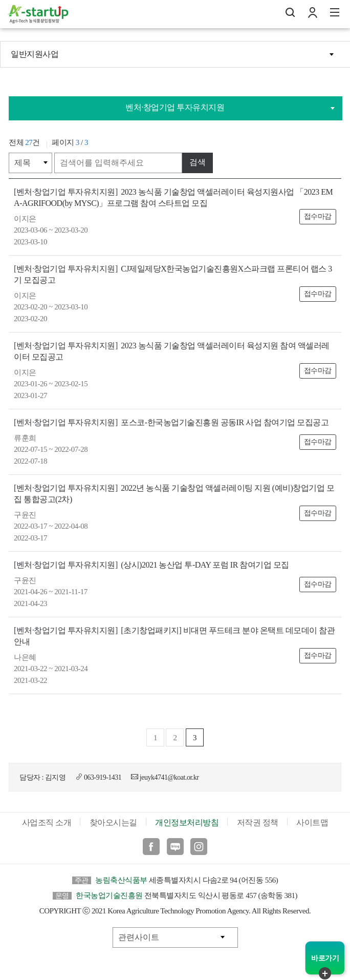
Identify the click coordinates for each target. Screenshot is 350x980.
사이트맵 (312, 822)
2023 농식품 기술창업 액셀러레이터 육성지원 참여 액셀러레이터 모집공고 (172, 351)
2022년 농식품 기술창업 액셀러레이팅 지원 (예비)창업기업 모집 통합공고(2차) (174, 494)
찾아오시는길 (113, 822)
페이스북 (151, 847)
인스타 (199, 847)
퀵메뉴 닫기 (325, 973)
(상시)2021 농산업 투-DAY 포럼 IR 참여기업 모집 (151, 565)
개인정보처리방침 (187, 822)
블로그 (175, 847)
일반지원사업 (35, 54)
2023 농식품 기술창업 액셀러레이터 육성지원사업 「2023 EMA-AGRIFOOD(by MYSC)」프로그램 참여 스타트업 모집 (173, 197)
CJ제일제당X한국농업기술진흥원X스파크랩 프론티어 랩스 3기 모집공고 (173, 274)
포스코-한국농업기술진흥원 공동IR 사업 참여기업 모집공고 (171, 422)
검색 (198, 162)
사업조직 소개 (47, 822)
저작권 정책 (258, 822)
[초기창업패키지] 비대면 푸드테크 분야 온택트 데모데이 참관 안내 (174, 636)
